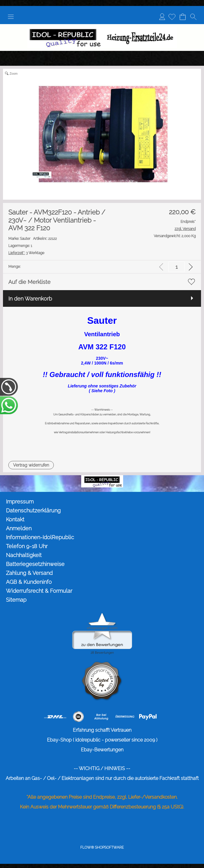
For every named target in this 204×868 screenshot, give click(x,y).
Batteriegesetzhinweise (35, 564)
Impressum (20, 502)
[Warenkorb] (183, 17)
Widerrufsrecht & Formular (39, 591)
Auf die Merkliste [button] (29, 282)
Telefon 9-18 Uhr (27, 546)
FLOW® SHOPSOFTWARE (102, 847)
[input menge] (176, 267)
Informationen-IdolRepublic (40, 537)
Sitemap (16, 600)
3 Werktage (26, 253)
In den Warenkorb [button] (30, 299)
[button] (11, 17)
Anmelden (162, 17)
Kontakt (15, 519)
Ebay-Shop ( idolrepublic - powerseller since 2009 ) (102, 740)
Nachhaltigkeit (24, 555)
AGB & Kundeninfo (29, 582)
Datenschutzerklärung (33, 510)
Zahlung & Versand (29, 573)
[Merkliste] (172, 17)
